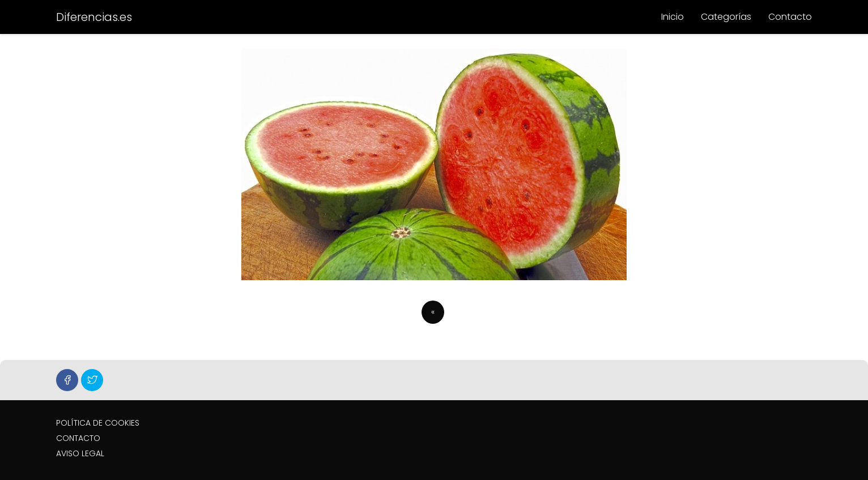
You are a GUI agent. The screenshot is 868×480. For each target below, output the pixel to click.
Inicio (673, 17)
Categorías (726, 17)
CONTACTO (78, 438)
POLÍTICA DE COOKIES (98, 423)
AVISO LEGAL (80, 453)
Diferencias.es (94, 17)
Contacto (790, 17)
